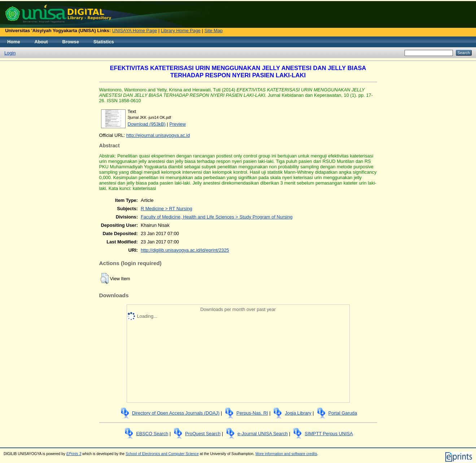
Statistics (104, 42)
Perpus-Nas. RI (252, 413)
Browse (71, 42)
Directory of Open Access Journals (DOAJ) (176, 413)
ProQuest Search (203, 434)
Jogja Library (298, 413)
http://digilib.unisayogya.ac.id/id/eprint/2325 (185, 250)
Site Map (213, 31)
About (41, 42)
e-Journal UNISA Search (263, 434)
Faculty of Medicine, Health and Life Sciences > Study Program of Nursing (217, 217)
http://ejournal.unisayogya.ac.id (158, 135)
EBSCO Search (152, 434)
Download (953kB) (147, 124)
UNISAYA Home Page (135, 31)
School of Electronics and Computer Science (162, 454)
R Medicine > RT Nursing (167, 209)
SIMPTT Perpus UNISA (329, 434)
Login (10, 53)
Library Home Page (181, 31)
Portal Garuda (343, 413)
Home (14, 42)
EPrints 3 (74, 454)
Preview (178, 124)
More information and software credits (286, 454)
